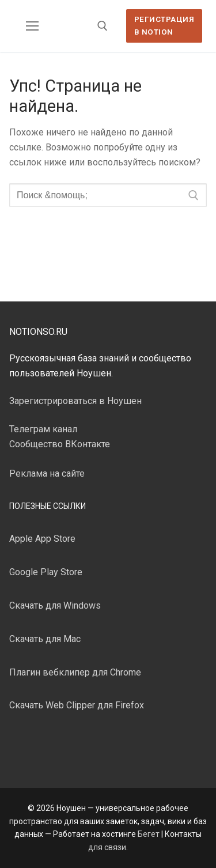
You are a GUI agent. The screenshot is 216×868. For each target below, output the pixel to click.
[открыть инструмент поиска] (103, 26)
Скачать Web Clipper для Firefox (77, 705)
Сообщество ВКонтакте (60, 444)
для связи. (108, 847)
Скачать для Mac (45, 639)
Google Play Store (46, 572)
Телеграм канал (43, 429)
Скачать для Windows (55, 605)
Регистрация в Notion (164, 25)
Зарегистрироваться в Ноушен (75, 401)
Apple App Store (42, 539)
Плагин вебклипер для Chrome (75, 672)
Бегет (149, 834)
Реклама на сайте (47, 473)
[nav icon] (32, 26)
